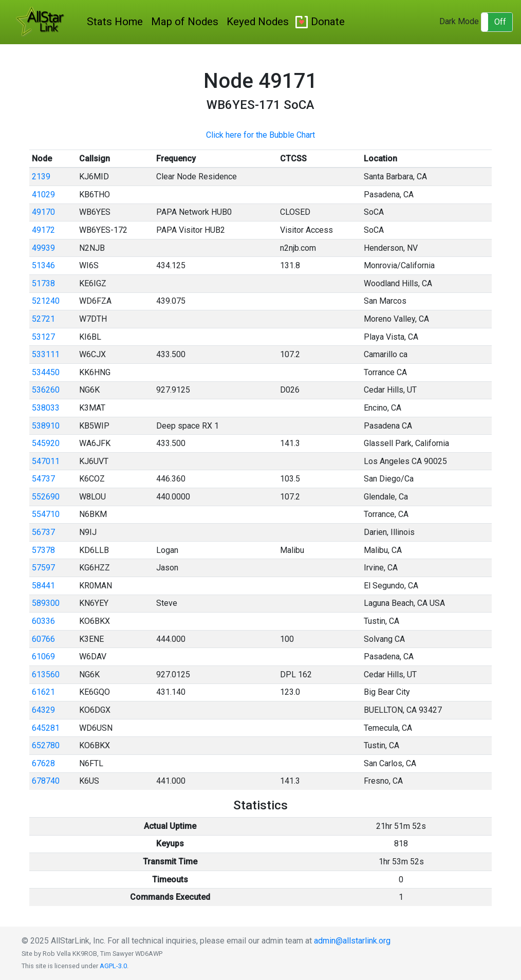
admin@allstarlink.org (352, 941)
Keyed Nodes (258, 22)
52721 (43, 319)
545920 (46, 443)
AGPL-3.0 (113, 966)
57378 (43, 550)
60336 (43, 621)
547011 (46, 461)
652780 (46, 745)
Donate (328, 22)
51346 (43, 265)
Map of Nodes (185, 22)
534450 (46, 372)
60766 (43, 639)
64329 (43, 710)
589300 (46, 603)
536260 (46, 390)
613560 (46, 674)
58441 (43, 586)
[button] (497, 22)
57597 (43, 568)
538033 (46, 408)
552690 (46, 497)
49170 (43, 212)
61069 (43, 657)
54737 (43, 479)
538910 (46, 426)
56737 (43, 532)
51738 (43, 283)
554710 (46, 514)
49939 (43, 248)
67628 (43, 763)
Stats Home (115, 22)
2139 (41, 177)
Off (500, 22)
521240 (46, 301)
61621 (43, 692)
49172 (43, 230)
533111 (46, 354)
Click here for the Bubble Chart (260, 135)
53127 (43, 337)
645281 (46, 728)
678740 (46, 781)
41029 (43, 195)
